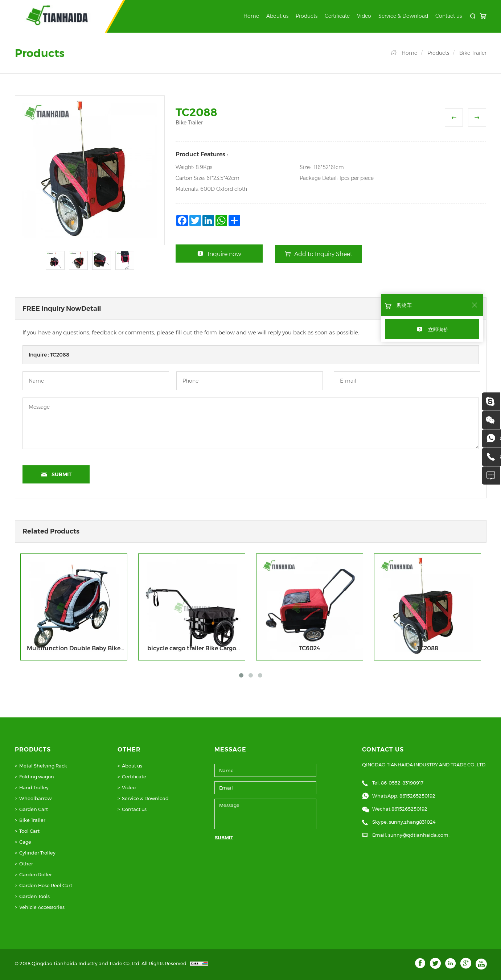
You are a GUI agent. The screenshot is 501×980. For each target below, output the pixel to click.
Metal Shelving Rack (43, 766)
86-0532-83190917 (402, 783)
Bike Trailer (473, 53)
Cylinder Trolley (37, 853)
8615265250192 (417, 796)
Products (307, 16)
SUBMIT (224, 837)
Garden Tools (34, 896)
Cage (25, 842)
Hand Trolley (34, 787)
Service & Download (403, 16)
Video (364, 16)
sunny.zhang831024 (412, 822)
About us (277, 16)
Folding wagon (37, 777)
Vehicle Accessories (42, 907)
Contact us (449, 16)
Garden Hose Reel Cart (46, 885)
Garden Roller (36, 874)
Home (251, 16)
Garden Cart (34, 809)
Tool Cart (29, 831)
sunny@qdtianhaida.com (419, 835)
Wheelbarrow (35, 798)
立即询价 (438, 330)
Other (26, 864)
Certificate (337, 16)
